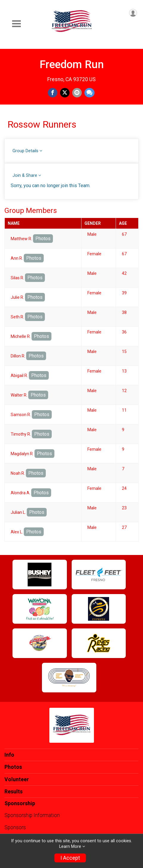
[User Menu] (133, 13)
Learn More (70, 847)
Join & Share (25, 175)
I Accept (70, 858)
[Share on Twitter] (65, 93)
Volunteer (17, 779)
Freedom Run (72, 64)
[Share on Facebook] (53, 93)
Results (14, 792)
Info (9, 755)
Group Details (25, 151)
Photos (43, 239)
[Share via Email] (77, 93)
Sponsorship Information (32, 815)
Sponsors (15, 827)
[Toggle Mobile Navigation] (16, 24)
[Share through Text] (89, 93)
